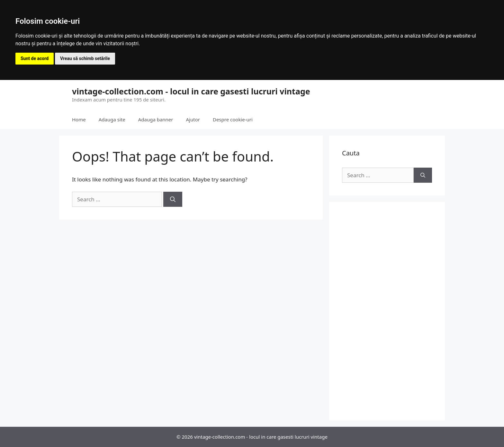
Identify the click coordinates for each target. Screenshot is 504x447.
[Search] (173, 199)
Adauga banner (156, 119)
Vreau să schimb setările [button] (85, 58)
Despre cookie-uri (233, 119)
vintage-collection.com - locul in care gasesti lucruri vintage (191, 91)
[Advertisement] (387, 311)
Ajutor (193, 119)
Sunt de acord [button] (35, 58)
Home (79, 119)
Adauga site (112, 119)
